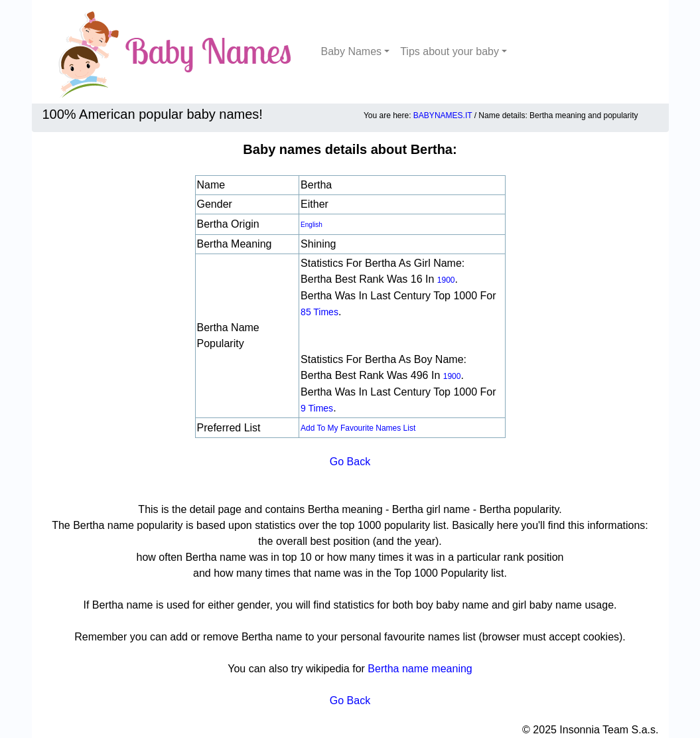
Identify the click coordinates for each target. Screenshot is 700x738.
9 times (317, 408)
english (312, 225)
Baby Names (352, 51)
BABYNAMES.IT (443, 115)
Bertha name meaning (420, 669)
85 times (319, 312)
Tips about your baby (450, 51)
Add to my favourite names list (358, 428)
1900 (446, 280)
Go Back (350, 462)
